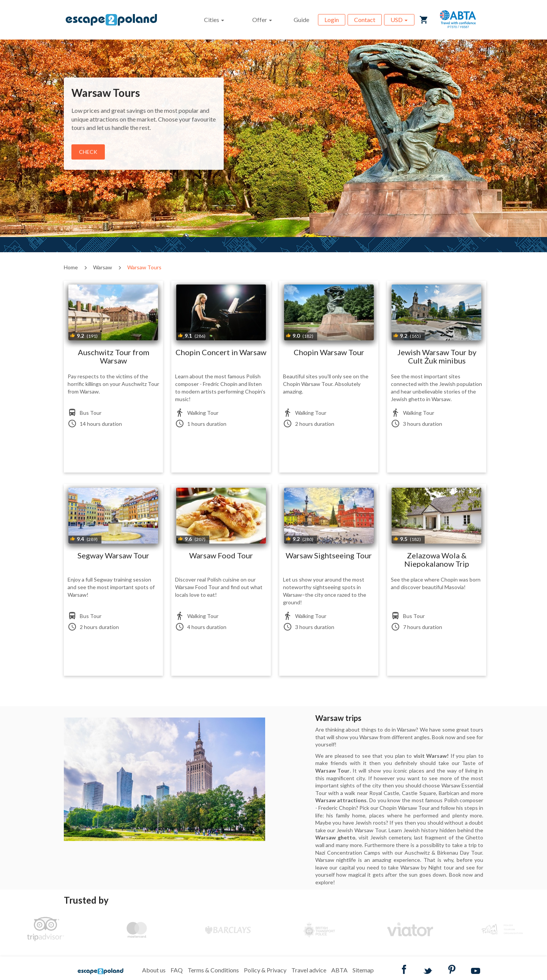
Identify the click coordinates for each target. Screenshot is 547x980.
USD (399, 20)
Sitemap (363, 970)
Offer (262, 20)
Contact (365, 20)
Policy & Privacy (265, 970)
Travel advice (309, 970)
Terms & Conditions (213, 970)
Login (332, 20)
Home (71, 267)
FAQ (177, 970)
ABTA (339, 970)
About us (154, 970)
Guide (301, 20)
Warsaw (103, 267)
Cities (214, 20)
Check (88, 152)
